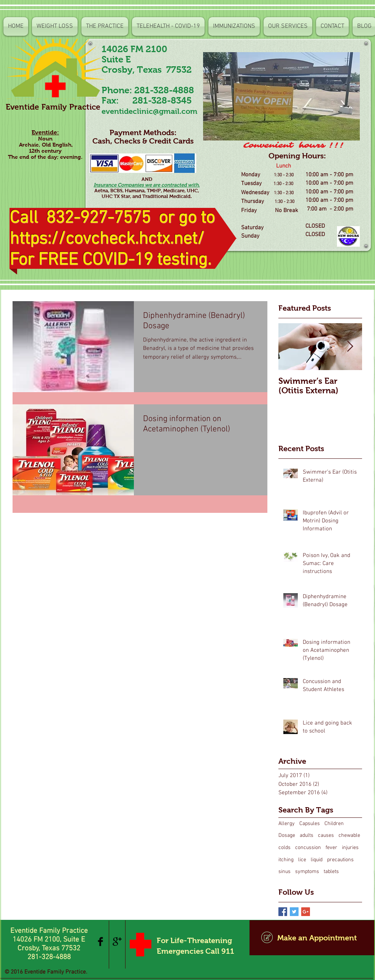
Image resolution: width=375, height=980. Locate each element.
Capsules (310, 824)
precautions (340, 860)
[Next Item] (350, 347)
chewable (349, 836)
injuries (350, 848)
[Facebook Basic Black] (100, 942)
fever (331, 848)
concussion (308, 848)
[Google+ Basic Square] (306, 912)
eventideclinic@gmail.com (149, 111)
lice (302, 860)
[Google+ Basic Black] (117, 942)
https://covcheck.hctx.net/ (107, 239)
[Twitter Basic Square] (294, 912)
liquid (317, 860)
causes (326, 836)
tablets (331, 872)
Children (334, 824)
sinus (284, 872)
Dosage (287, 836)
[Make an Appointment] (312, 938)
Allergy (287, 824)
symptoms (307, 872)
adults (307, 836)
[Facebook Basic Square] (283, 912)
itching (286, 860)
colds (284, 848)
